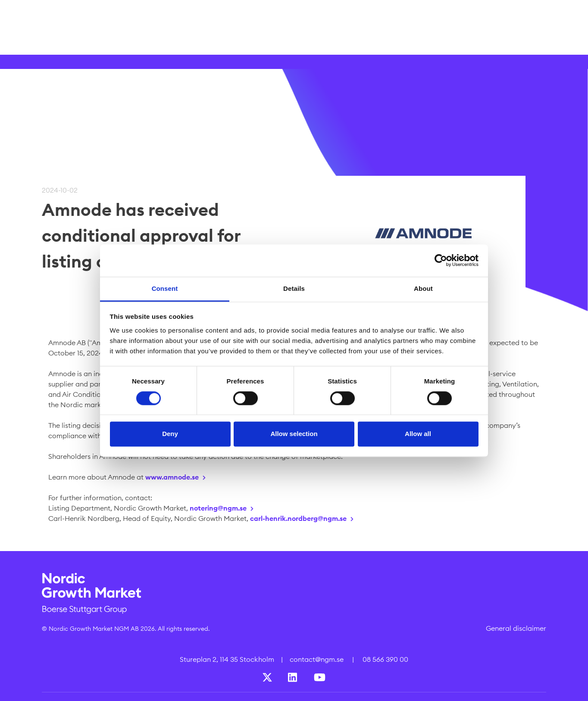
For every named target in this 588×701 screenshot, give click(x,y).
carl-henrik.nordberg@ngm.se (298, 518)
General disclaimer (516, 628)
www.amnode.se (172, 477)
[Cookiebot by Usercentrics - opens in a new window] (441, 260)
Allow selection (294, 434)
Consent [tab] (165, 288)
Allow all (418, 434)
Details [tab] (294, 288)
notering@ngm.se (218, 508)
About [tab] (423, 288)
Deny (170, 434)
